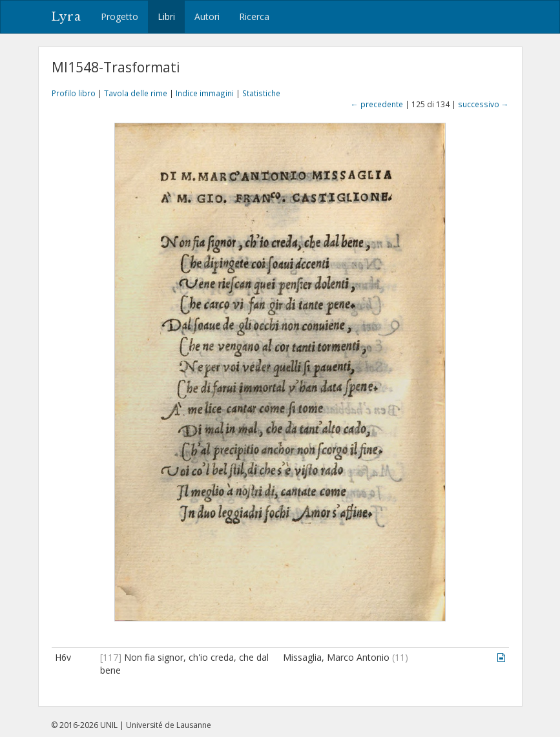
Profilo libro (74, 93)
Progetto (119, 16)
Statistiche (261, 93)
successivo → (483, 104)
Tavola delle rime (136, 93)
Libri (166, 16)
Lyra (66, 17)
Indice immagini (205, 93)
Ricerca (254, 16)
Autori (207, 16)
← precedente (377, 104)
